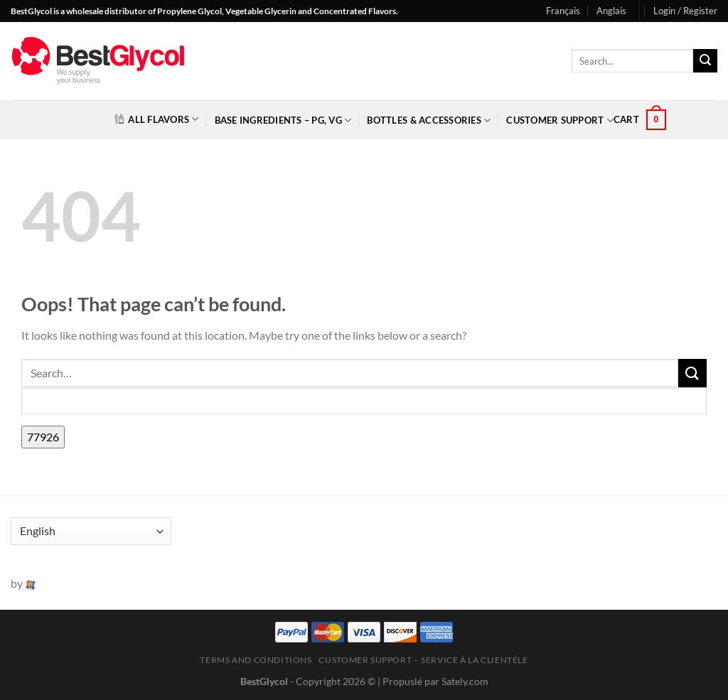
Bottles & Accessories (429, 120)
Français (563, 11)
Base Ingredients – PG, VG (283, 120)
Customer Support (560, 120)
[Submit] (705, 61)
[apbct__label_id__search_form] (364, 401)
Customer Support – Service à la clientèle (423, 660)
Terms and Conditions (256, 660)
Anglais (611, 11)
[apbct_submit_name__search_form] (43, 437)
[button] (685, 11)
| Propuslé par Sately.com (433, 681)
